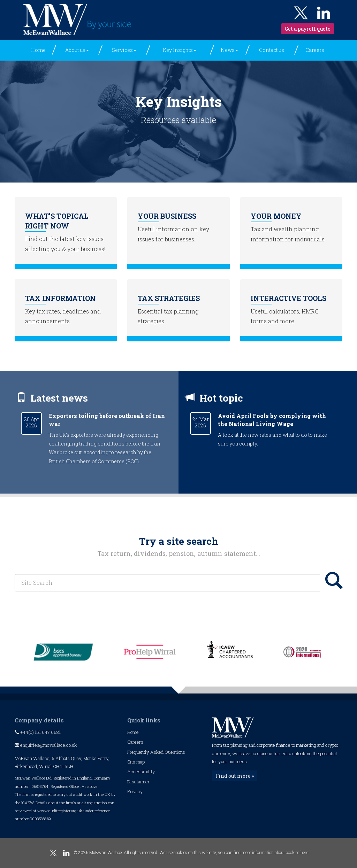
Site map (136, 762)
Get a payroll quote (308, 29)
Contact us (272, 50)
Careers (315, 50)
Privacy (135, 791)
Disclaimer (138, 782)
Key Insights (180, 50)
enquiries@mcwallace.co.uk (46, 745)
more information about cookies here (275, 852)
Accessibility (141, 772)
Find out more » (235, 776)
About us (77, 50)
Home (38, 50)
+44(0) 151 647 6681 (38, 732)
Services (124, 50)
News (229, 50)
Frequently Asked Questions (156, 752)
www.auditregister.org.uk (60, 811)
